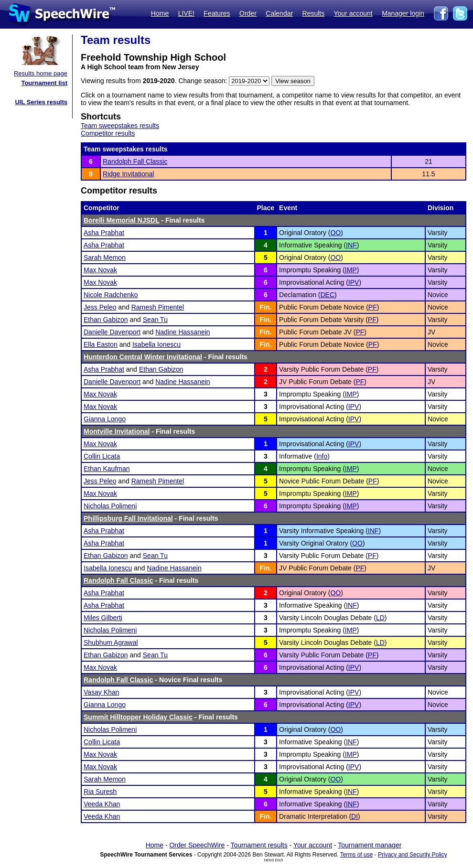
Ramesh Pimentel (158, 307)
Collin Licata (102, 456)
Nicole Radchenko (111, 295)
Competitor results (108, 133)
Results (314, 13)
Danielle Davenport (112, 332)
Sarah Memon (105, 257)
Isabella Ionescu (156, 344)
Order (248, 13)
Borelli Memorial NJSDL (121, 220)
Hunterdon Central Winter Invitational (143, 357)
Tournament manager (370, 845)
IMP (351, 270)
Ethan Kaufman (107, 469)
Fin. (265, 307)
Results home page (41, 73)
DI (355, 816)
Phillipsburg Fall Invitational (128, 518)
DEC (327, 295)
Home (160, 13)
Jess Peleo (100, 307)
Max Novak (100, 270)
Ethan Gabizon (106, 320)
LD (380, 618)
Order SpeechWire (197, 845)
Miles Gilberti (103, 618)
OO (335, 233)
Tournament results (259, 845)
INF (351, 245)
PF (373, 307)
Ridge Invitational (128, 174)
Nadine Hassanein (183, 332)
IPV (354, 282)
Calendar (279, 13)
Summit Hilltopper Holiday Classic (138, 717)
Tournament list (44, 83)
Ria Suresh (100, 792)
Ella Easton (101, 344)
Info (322, 456)
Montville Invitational (117, 431)
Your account (353, 13)
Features (217, 13)
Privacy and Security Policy (413, 855)
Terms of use (357, 855)
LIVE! (186, 13)
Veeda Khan (102, 804)
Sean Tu (155, 320)
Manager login (403, 13)
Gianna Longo (105, 419)
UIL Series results (41, 102)
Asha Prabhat (104, 233)
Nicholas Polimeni (110, 506)
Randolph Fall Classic (135, 161)
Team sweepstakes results (120, 126)
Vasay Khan (101, 692)
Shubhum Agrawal (111, 643)
